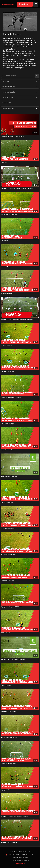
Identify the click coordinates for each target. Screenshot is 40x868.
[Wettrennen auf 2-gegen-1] (20, 215)
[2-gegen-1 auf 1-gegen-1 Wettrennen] (20, 607)
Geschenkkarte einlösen (20, 861)
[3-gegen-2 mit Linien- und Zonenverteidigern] (20, 816)
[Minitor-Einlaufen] (20, 633)
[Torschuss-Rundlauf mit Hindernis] (20, 398)
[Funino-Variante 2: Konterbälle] (20, 738)
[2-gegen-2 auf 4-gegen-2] (20, 372)
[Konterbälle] (20, 241)
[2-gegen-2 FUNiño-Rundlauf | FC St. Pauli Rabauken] (20, 189)
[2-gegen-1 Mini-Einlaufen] (20, 711)
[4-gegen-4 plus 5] (20, 790)
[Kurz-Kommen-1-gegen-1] (20, 555)
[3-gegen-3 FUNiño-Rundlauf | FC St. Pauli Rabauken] (20, 319)
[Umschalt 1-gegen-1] (20, 293)
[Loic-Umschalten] (20, 685)
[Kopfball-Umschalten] (20, 450)
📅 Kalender (10, 855)
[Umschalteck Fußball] (20, 581)
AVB (17, 855)
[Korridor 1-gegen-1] (20, 345)
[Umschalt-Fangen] (20, 267)
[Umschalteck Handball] (20, 528)
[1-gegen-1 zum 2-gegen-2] (20, 842)
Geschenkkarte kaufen (20, 858)
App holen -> (20, 864)
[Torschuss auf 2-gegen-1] (20, 764)
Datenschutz (25, 855)
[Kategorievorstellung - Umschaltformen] (20, 136)
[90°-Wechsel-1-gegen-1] (20, 424)
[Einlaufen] (20, 162)
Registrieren (25, 4)
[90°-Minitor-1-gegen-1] (20, 502)
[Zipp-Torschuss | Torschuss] (20, 476)
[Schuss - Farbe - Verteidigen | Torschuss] (20, 659)
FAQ (33, 855)
